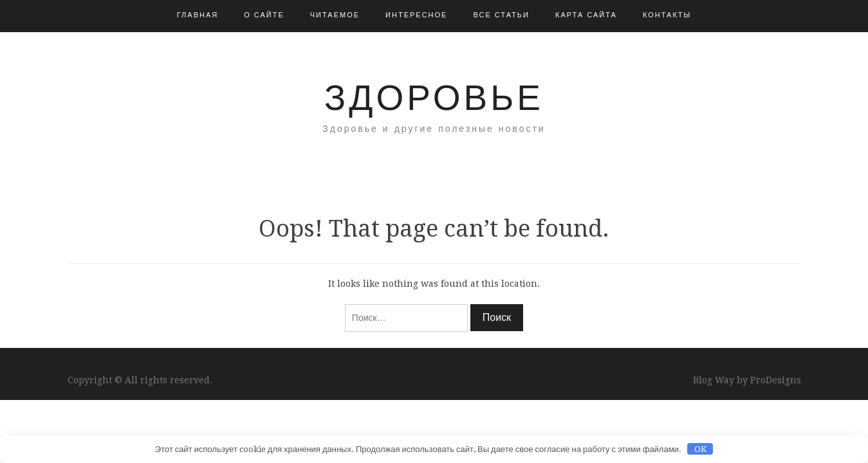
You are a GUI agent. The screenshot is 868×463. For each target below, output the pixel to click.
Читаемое (335, 15)
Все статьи (501, 15)
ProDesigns (776, 380)
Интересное (416, 15)
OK (700, 449)
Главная (198, 15)
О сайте (264, 15)
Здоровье (434, 98)
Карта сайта (586, 15)
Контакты (667, 15)
